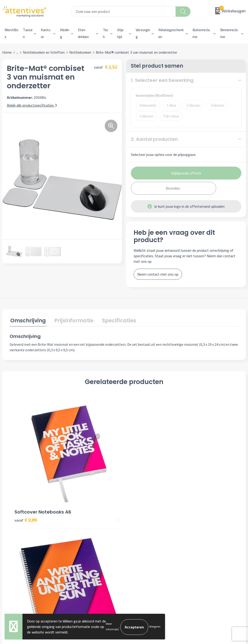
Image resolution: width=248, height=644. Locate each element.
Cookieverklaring (202, 524)
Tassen (28, 33)
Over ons (76, 517)
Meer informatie (112, 626)
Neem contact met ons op (158, 274)
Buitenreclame (201, 33)
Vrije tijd (120, 33)
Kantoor (46, 33)
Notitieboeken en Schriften (44, 52)
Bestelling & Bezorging (147, 524)
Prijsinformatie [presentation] (72, 320)
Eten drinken (83, 33)
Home (7, 52)
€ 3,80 (83, 468)
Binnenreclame (229, 33)
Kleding (65, 33)
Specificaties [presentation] (115, 320)
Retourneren (139, 538)
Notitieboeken (80, 52)
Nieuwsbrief (79, 524)
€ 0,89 (26, 468)
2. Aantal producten (154, 139)
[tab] (27, 321)
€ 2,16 (197, 468)
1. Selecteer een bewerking (162, 80)
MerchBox (11, 33)
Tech (106, 33)
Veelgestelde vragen (85, 531)
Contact (136, 517)
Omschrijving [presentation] (27, 320)
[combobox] (123, 12)
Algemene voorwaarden (208, 517)
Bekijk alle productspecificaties (32, 105)
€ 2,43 (140, 468)
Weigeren (155, 626)
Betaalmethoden (143, 531)
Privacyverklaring (203, 531)
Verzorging (143, 33)
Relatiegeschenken (171, 33)
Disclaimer (198, 538)
